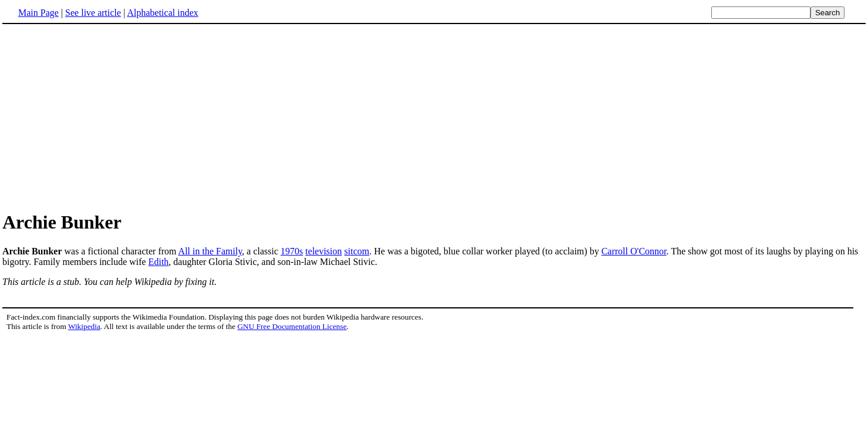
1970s (292, 251)
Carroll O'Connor (634, 251)
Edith (159, 262)
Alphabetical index (162, 13)
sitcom (357, 251)
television (323, 251)
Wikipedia (84, 326)
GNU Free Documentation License (292, 326)
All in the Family (210, 251)
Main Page (38, 13)
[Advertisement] (101, 117)
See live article (93, 13)
